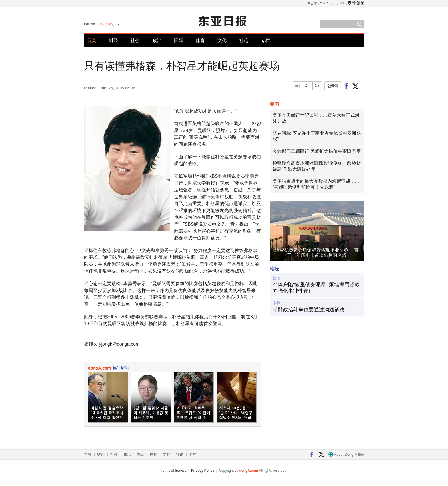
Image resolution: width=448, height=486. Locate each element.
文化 (222, 40)
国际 (179, 40)
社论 (244, 40)
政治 (157, 40)
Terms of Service (174, 471)
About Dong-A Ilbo (346, 454)
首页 (92, 40)
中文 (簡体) (107, 24)
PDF (342, 3)
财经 (113, 40)
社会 (135, 40)
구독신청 (311, 3)
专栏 (265, 40)
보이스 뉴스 (328, 3)
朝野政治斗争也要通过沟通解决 (309, 310)
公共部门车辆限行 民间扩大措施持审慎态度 (317, 151)
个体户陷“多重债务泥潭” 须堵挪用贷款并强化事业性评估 (316, 288)
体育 (200, 40)
